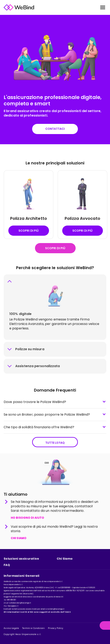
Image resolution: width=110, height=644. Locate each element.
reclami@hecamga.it (56, 609)
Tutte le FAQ (55, 443)
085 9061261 (12, 600)
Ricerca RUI (28, 594)
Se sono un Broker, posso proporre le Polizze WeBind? (47, 414)
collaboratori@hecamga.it (20, 603)
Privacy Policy (56, 628)
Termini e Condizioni (33, 628)
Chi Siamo (65, 559)
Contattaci (55, 129)
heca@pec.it (13, 606)
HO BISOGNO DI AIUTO (27, 518)
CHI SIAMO (19, 538)
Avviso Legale (11, 628)
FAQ (7, 565)
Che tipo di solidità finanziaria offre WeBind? (39, 427)
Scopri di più (29, 231)
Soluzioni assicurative (21, 559)
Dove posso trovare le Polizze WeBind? (35, 402)
